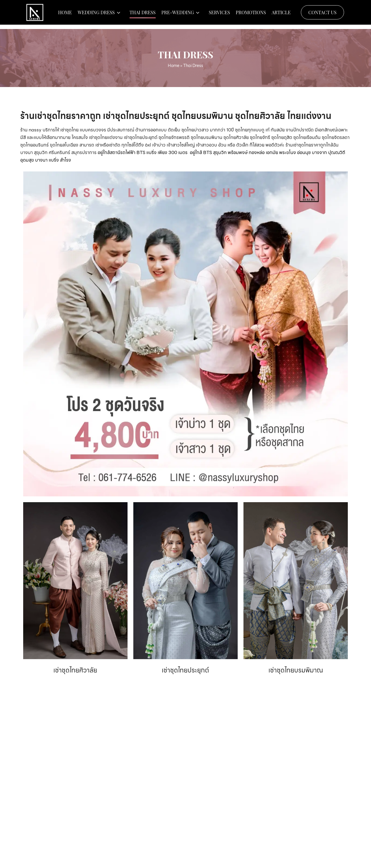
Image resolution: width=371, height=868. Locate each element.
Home (65, 15)
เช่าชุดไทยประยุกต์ (185, 670)
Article (281, 15)
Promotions (251, 15)
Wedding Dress (96, 15)
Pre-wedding (178, 15)
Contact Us (322, 14)
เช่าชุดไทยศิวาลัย (75, 670)
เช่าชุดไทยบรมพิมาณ (295, 670)
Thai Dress (143, 15)
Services (219, 15)
